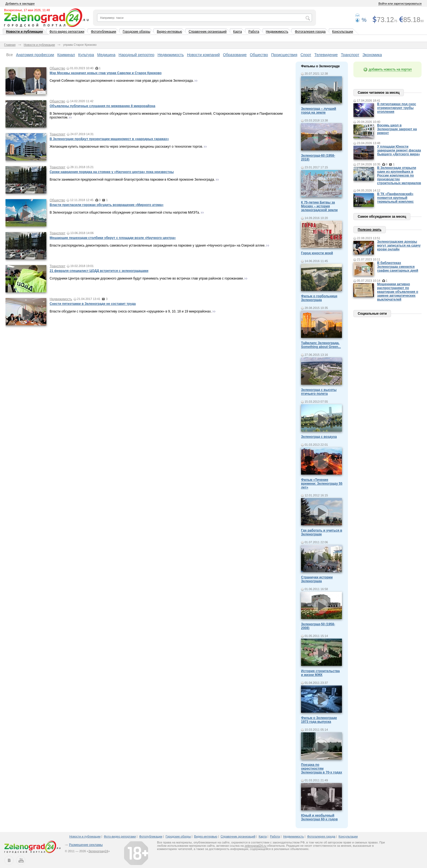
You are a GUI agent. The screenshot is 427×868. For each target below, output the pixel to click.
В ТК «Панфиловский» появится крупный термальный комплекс (395, 198)
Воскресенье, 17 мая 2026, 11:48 (27, 10)
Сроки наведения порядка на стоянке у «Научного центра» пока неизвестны (112, 172)
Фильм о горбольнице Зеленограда (319, 298)
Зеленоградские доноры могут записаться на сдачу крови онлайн (399, 245)
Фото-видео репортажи (67, 32)
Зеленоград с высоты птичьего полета (319, 392)
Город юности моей (317, 253)
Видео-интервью (169, 32)
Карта (237, 32)
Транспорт (350, 55)
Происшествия (284, 55)
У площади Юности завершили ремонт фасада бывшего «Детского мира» (399, 150)
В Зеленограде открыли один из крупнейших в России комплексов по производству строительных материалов (399, 175)
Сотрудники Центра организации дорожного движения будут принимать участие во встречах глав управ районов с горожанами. (147, 278)
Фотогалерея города (310, 32)
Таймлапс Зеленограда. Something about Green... (321, 345)
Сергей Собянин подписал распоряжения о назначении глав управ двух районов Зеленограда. (122, 81)
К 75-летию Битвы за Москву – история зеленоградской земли (319, 206)
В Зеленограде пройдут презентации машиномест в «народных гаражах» (109, 139)
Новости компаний (204, 55)
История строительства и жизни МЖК (320, 673)
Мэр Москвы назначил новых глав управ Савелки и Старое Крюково (106, 73)
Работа (254, 32)
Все (10, 55)
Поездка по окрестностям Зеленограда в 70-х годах (322, 769)
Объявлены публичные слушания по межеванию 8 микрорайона (102, 106)
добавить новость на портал (390, 69)
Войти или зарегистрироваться (400, 4)
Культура (86, 55)
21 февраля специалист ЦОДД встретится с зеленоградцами (99, 271)
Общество (259, 55)
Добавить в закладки (20, 4)
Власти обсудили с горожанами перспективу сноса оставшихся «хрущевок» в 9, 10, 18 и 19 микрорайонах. (131, 311)
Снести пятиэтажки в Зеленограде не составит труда (93, 304)
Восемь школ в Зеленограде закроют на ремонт (397, 129)
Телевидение (326, 55)
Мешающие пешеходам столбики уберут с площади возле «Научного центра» (113, 238)
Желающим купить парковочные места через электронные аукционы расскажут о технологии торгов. (126, 147)
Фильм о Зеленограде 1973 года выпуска (319, 720)
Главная (10, 45)
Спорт (306, 55)
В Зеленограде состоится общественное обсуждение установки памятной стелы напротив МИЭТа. (125, 213)
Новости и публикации (24, 32)
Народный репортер (136, 55)
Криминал (66, 55)
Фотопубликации (103, 32)
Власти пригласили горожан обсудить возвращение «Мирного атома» (107, 205)
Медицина (106, 55)
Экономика (372, 55)
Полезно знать (370, 230)
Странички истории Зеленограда (317, 579)
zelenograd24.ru (255, 846)
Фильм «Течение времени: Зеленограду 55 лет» (322, 484)
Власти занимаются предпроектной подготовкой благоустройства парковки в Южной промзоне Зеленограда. (132, 180)
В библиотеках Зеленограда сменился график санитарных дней (398, 267)
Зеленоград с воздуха (319, 437)
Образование (235, 55)
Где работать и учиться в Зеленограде (322, 532)
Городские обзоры (136, 32)
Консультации (343, 32)
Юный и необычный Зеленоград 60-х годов (319, 817)
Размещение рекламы (86, 845)
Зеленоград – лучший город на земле (319, 111)
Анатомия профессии (35, 55)
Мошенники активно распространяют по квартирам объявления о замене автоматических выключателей (398, 292)
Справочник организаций (208, 32)
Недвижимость (277, 32)
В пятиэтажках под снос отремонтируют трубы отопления (397, 108)
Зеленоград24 (98, 851)
